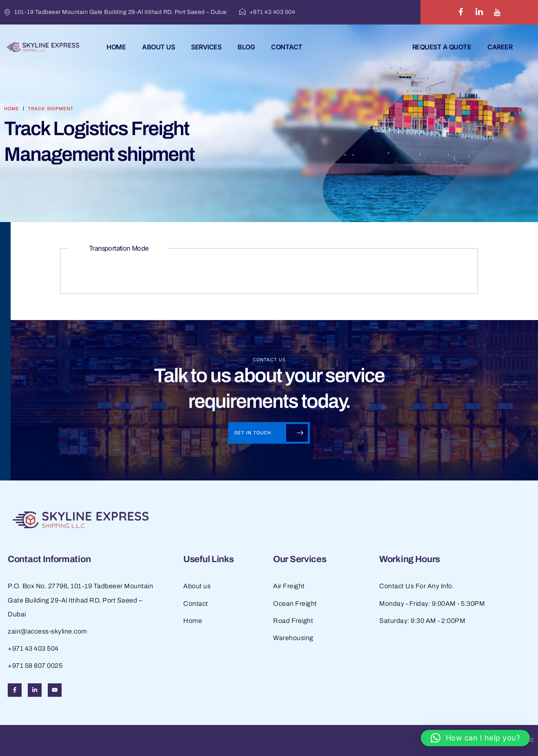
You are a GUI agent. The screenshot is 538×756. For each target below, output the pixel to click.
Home (116, 47)
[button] (475, 738)
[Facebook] (461, 12)
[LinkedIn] (479, 12)
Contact (287, 47)
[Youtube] (497, 12)
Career (500, 47)
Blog (246, 47)
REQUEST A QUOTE (442, 47)
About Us (158, 47)
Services (206, 47)
